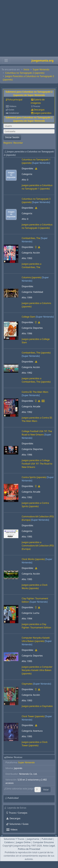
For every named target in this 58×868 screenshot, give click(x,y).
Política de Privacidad (29, 849)
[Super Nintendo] (41, 163)
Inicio (26, 69)
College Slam (28, 317)
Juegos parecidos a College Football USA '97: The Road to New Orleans (37, 464)
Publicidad (47, 839)
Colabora (9, 842)
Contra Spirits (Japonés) (34, 477)
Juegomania (33, 839)
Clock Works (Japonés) (33, 559)
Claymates (27, 684)
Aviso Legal (49, 846)
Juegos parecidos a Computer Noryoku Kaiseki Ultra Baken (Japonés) (37, 670)
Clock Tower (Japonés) (33, 716)
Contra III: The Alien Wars (35, 392)
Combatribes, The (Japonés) (36, 353)
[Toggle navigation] (6, 61)
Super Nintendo (41, 69)
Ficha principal (15, 100)
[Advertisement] (28, 28)
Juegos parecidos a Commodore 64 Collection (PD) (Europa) (38, 546)
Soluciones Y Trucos (14, 839)
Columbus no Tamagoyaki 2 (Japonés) (25, 73)
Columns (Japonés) (32, 277)
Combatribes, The (31, 238)
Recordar (18, 143)
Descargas (39, 110)
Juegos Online (23, 842)
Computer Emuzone (43, 842)
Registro (8, 143)
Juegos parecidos (43, 113)
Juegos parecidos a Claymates (37, 706)
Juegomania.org (42, 60)
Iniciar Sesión (12, 137)
